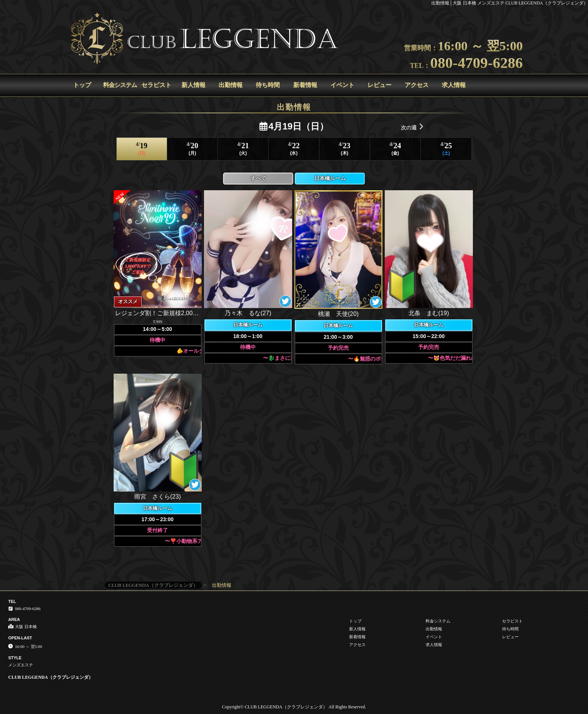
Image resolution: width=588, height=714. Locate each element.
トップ (82, 85)
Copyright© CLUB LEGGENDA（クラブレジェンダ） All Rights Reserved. (294, 707)
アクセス (417, 85)
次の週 (412, 127)
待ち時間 (268, 85)
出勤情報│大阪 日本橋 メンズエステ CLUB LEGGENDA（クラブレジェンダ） (510, 3)
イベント (342, 85)
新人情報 (193, 85)
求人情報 (454, 85)
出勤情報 (231, 85)
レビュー (379, 85)
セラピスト (156, 85)
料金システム (120, 85)
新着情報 (305, 85)
